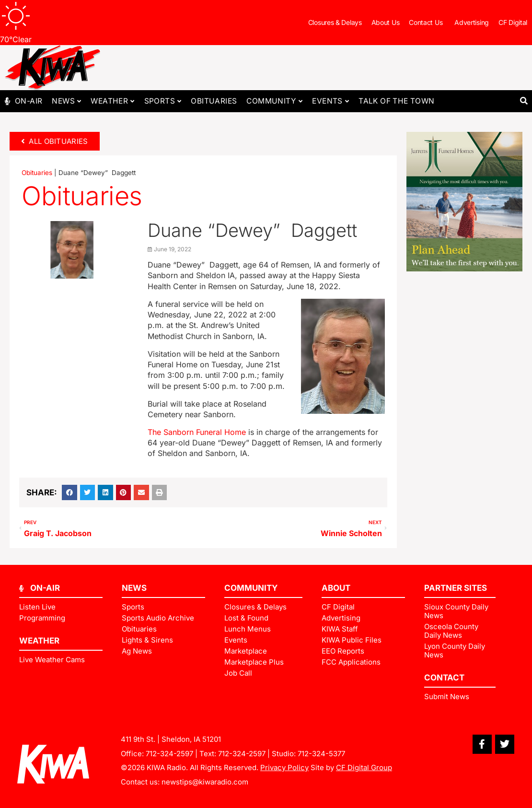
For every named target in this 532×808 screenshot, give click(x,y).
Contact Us (427, 23)
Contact (444, 678)
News (66, 101)
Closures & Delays (335, 22)
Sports (163, 101)
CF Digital (513, 22)
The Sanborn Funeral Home (197, 432)
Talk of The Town (396, 101)
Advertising (472, 22)
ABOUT (336, 588)
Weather (112, 101)
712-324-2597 (169, 754)
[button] (524, 101)
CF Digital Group (364, 767)
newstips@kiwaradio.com (205, 782)
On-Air (29, 101)
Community (274, 101)
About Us (386, 22)
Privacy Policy (284, 767)
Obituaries (214, 101)
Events (330, 101)
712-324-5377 (321, 754)
